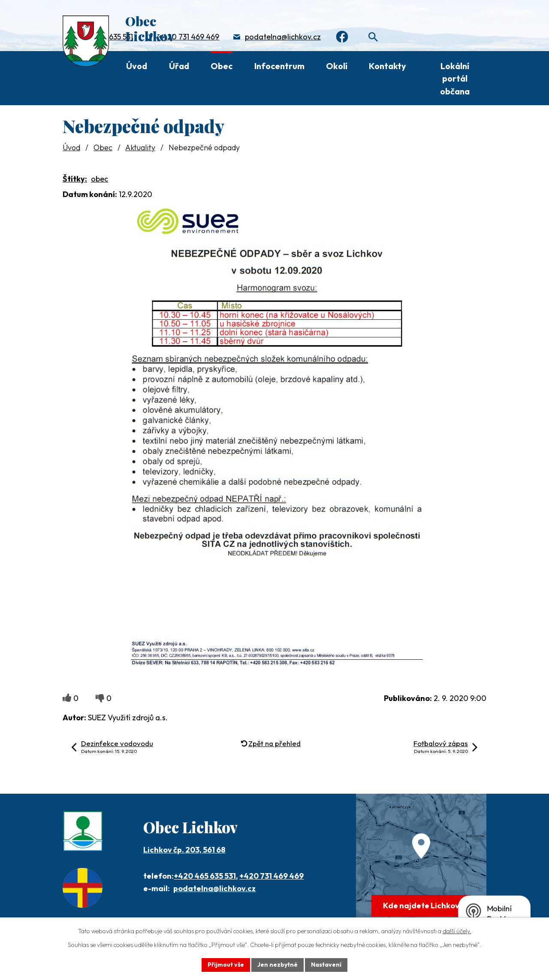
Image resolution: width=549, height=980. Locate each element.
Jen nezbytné (278, 965)
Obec (222, 66)
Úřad (179, 66)
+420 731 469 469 (189, 37)
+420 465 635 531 (205, 876)
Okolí (337, 66)
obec (100, 179)
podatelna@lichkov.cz (283, 37)
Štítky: (75, 179)
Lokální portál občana (455, 79)
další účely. (457, 931)
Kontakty (388, 66)
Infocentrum (279, 66)
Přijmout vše (226, 965)
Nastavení (326, 965)
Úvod (137, 66)
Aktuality (140, 147)
